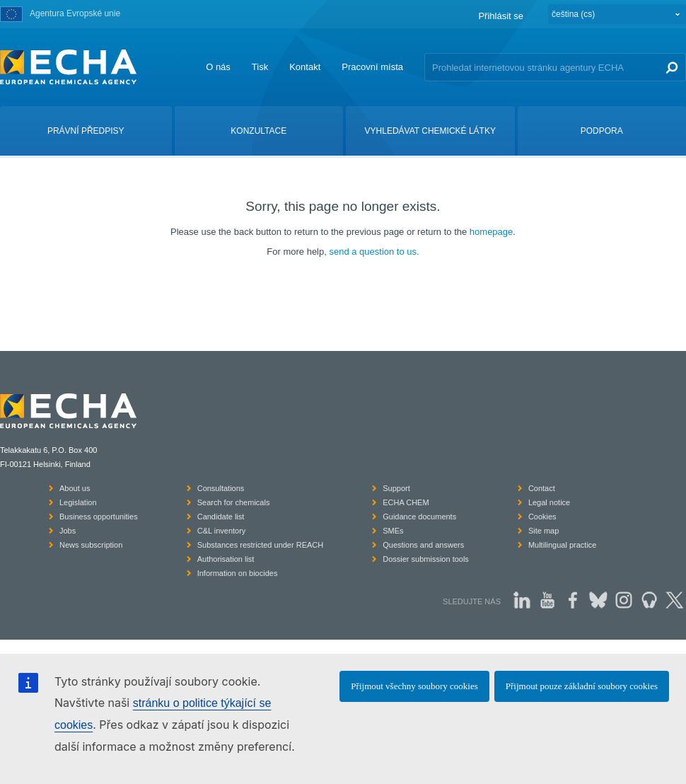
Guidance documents (419, 517)
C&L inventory (222, 531)
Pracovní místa (372, 67)
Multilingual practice (563, 545)
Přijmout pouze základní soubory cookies (582, 686)
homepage (491, 232)
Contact (542, 488)
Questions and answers (423, 545)
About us (75, 488)
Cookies (542, 517)
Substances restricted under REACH (261, 545)
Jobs (68, 531)
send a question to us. (374, 252)
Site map (543, 531)
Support (396, 488)
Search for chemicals (234, 502)
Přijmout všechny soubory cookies (414, 686)
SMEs (393, 531)
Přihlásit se (501, 16)
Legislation (78, 502)
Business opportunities (99, 517)
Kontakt (305, 67)
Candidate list (221, 517)
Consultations (221, 488)
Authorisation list (226, 559)
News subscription (91, 545)
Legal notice (549, 502)
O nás (218, 67)
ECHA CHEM (406, 502)
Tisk (260, 67)
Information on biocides (238, 573)
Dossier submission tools (426, 559)
